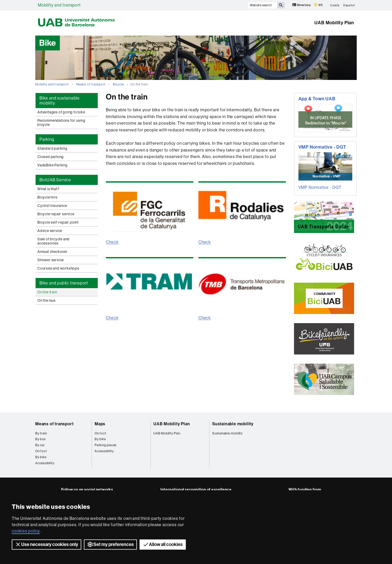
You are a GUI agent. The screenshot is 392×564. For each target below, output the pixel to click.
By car (40, 445)
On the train (47, 292)
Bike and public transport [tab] (64, 283)
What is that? (48, 189)
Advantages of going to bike (61, 112)
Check (112, 242)
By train (41, 433)
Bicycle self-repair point (58, 222)
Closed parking (51, 157)
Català (335, 5)
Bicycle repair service (56, 214)
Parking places (106, 445)
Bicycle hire (47, 197)
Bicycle (118, 84)
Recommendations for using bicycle (61, 123)
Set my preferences (110, 544)
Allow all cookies (163, 544)
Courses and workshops (58, 268)
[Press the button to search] (281, 5)
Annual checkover (53, 252)
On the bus (47, 300)
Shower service (51, 260)
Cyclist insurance (52, 206)
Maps (100, 424)
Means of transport (91, 84)
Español (349, 5)
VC (318, 5)
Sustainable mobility (233, 424)
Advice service (50, 231)
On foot (41, 451)
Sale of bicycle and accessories (53, 241)
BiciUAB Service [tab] (55, 180)
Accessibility (45, 463)
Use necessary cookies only (47, 544)
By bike (41, 457)
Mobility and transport (59, 5)
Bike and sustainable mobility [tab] (60, 101)
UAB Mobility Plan (334, 23)
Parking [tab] (47, 139)
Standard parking (52, 148)
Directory (302, 5)
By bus (41, 439)
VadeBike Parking (53, 165)
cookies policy (26, 531)
